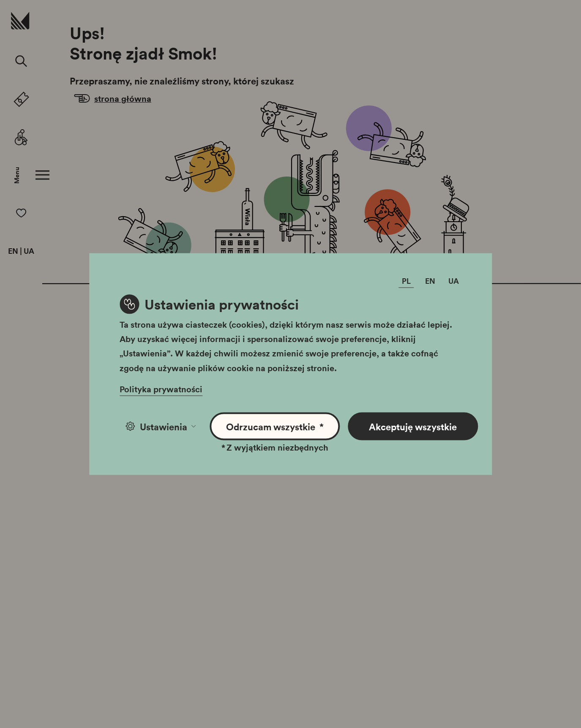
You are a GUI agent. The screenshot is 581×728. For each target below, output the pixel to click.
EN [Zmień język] (430, 280)
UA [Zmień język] (454, 280)
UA (29, 251)
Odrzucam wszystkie (275, 426)
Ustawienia (161, 426)
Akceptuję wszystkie (413, 426)
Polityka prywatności (161, 388)
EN (13, 251)
